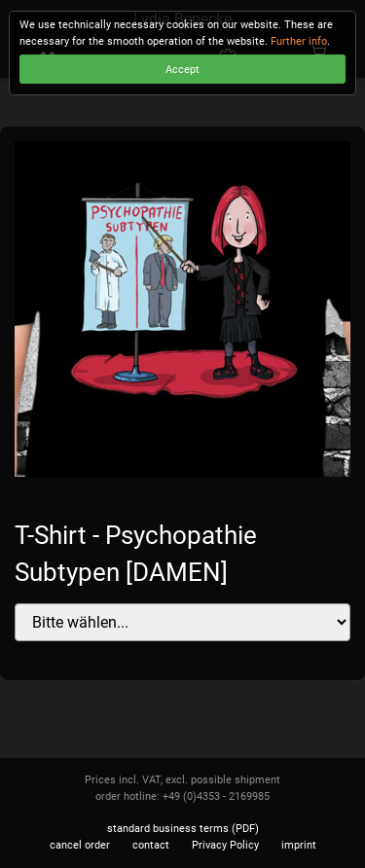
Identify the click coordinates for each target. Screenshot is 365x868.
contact (151, 845)
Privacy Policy (225, 845)
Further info (299, 41)
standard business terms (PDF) (183, 829)
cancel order (80, 845)
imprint (299, 845)
